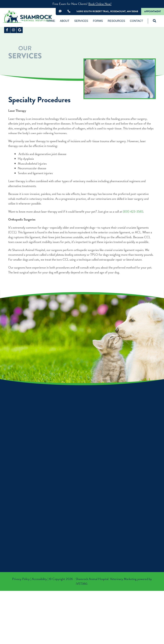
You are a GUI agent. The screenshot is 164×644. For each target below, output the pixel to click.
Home (51, 21)
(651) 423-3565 (133, 212)
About (65, 21)
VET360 (82, 584)
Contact (136, 21)
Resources (116, 21)
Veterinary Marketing (123, 579)
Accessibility (39, 579)
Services (81, 21)
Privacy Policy (21, 579)
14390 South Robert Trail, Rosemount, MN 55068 (107, 11)
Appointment (153, 11)
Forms (98, 21)
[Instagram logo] (13, 30)
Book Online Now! (100, 4)
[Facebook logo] (7, 30)
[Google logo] (20, 30)
